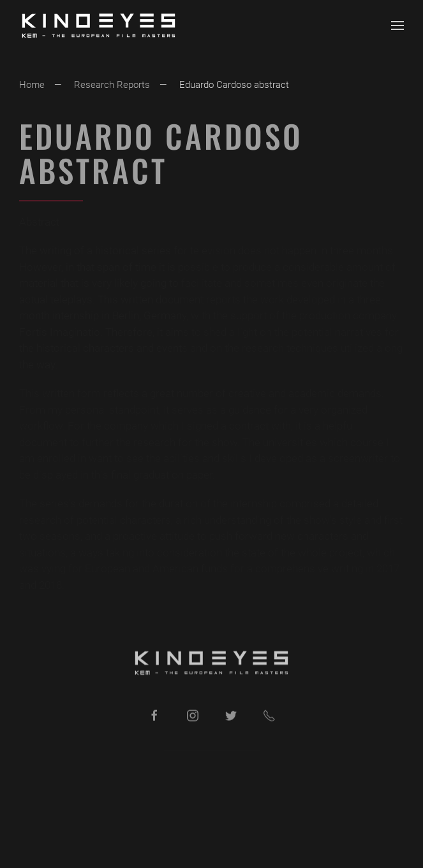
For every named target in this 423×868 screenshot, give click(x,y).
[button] (397, 25)
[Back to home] (99, 25)
